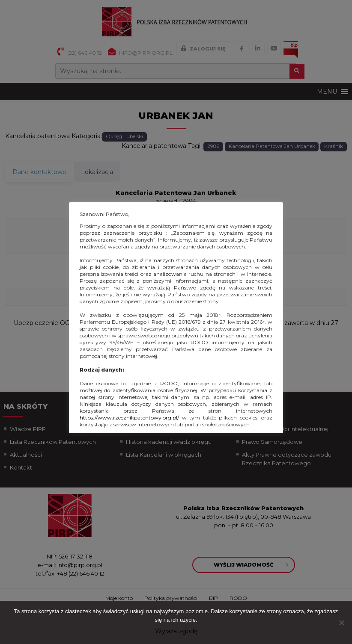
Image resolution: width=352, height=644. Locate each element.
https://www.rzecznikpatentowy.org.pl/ (129, 418)
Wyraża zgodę (176, 631)
